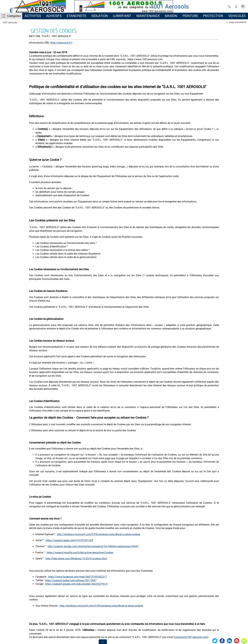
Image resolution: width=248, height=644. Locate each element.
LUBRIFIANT (122, 16)
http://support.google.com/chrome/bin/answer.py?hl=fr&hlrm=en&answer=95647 (93, 546)
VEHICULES (237, 16)
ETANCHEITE (76, 16)
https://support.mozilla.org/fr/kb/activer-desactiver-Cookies (80, 553)
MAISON (171, 16)
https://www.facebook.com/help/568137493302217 (78, 577)
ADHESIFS (54, 16)
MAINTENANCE (148, 16)
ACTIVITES (33, 16)
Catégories (14, 16)
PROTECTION (213, 16)
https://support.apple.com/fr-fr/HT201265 (69, 540)
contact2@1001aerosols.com (191, 637)
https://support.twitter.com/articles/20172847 (71, 580)
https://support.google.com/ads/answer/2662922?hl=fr (76, 584)
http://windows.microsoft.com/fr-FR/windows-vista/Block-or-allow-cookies (99, 534)
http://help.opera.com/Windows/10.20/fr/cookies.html (76, 559)
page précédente (238, 22)
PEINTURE (190, 16)
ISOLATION (100, 16)
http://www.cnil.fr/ (61, 43)
